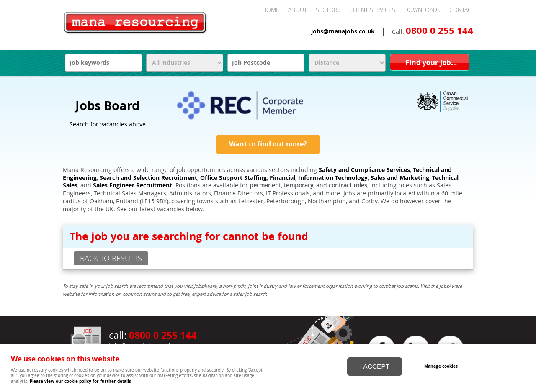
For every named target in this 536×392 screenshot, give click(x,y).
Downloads (422, 10)
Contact (462, 10)
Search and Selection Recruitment (148, 178)
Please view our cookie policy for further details (80, 381)
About (298, 10)
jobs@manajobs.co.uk (343, 31)
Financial (282, 178)
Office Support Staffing (233, 178)
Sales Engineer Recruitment (133, 185)
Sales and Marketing (400, 178)
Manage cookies (441, 366)
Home (271, 10)
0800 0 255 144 (439, 31)
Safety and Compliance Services (364, 170)
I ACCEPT (375, 366)
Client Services (372, 10)
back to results (111, 258)
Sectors (328, 10)
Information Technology (333, 178)
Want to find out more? (268, 144)
